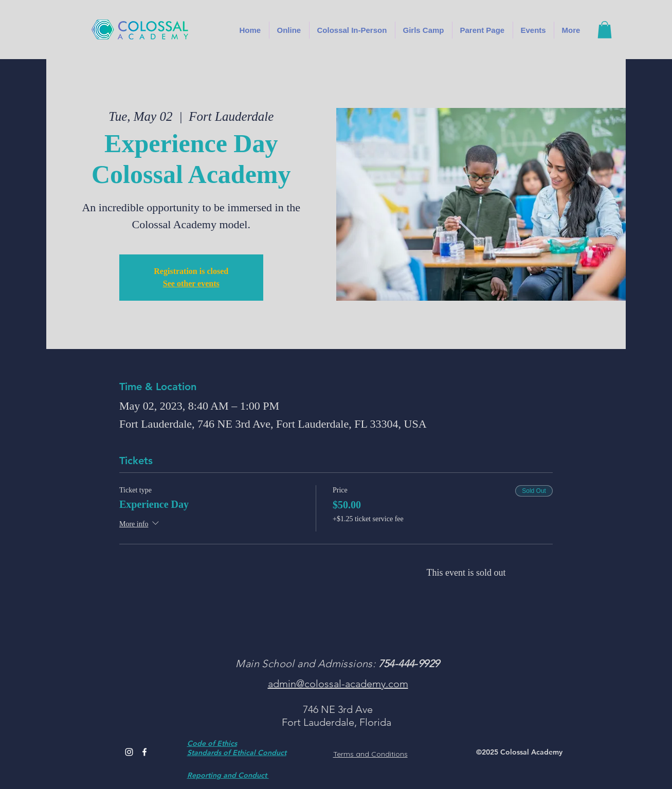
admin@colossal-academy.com (338, 684)
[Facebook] (144, 752)
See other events (191, 283)
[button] (352, 30)
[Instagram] (129, 752)
